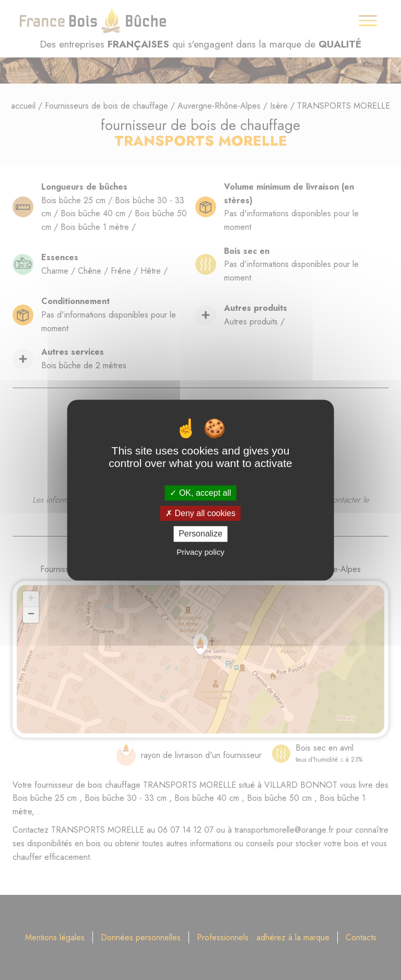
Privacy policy (200, 552)
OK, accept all (200, 493)
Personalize (200, 534)
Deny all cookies (200, 513)
